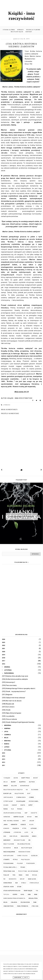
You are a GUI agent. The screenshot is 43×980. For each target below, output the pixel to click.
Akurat (13, 782)
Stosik (19, 887)
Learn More (18, 977)
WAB (29, 894)
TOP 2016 (6, 894)
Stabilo (24, 883)
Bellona (14, 786)
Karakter (14, 825)
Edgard (6, 805)
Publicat (6, 875)
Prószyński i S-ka (9, 871)
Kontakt (29, 32)
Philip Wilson (25, 860)
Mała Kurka (25, 836)
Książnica (16, 828)
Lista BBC (34, 828)
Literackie (6, 405)
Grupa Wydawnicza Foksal (12, 813)
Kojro (31, 825)
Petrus (15, 860)
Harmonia (7, 817)
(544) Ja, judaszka (8, 716)
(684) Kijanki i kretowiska (22, 516)
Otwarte (6, 860)
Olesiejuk (34, 856)
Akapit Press (25, 778)
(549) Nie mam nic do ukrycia (12, 701)
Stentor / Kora (9, 887)
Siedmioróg (13, 879)
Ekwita (23, 805)
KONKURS (6, 828)
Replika (34, 875)
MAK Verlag (13, 836)
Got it (26, 977)
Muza (16, 848)
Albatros (22, 782)
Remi (27, 875)
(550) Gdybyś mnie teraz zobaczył (14, 698)
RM (4, 879)
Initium (29, 817)
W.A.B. (23, 894)
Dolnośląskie (21, 801)
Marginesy (7, 840)
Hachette (34, 813)
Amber (6, 786)
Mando (34, 836)
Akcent (35, 778)
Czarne (31, 797)
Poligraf (20, 863)
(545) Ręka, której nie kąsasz (12, 713)
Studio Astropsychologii (12, 891)
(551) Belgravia (7, 695)
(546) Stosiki (6, 710)
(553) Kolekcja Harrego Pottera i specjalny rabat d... (19, 688)
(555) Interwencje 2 (9, 682)
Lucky (26, 832)
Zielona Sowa (25, 902)
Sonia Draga (8, 883)
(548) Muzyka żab (8, 704)
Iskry (24, 821)
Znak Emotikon (8, 906)
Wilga (5, 902)
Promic (23, 867)
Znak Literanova (22, 906)
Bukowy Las (7, 794)
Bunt (29, 794)
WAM (36, 894)
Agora (16, 778)
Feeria (5, 809)
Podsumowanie (8, 863)
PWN (14, 875)
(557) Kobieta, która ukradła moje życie (15, 676)
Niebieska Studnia (24, 852)
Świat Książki (28, 891)
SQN (16, 883)
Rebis (20, 875)
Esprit (30, 805)
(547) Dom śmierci (8, 707)
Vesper (15, 894)
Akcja (5, 782)
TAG (37, 891)
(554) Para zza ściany (9, 685)
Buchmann (35, 790)
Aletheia (32, 782)
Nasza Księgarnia (9, 852)
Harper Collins (19, 817)
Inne (36, 817)
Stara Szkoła (34, 883)
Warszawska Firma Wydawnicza (14, 898)
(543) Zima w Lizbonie (9, 719)
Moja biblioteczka (24, 844)
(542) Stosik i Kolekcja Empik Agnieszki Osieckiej (18, 722)
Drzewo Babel (34, 801)
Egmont (14, 805)
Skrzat (22, 879)
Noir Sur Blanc (8, 856)
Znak (35, 902)
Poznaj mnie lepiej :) (10, 867)
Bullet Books (19, 794)
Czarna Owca (21, 797)
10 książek (7, 778)
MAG (5, 836)
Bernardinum (25, 786)
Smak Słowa (32, 879)
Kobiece (23, 825)
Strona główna (9, 30)
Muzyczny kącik (17, 32)
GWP (26, 813)
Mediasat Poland (19, 840)
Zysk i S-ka (35, 906)
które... (25, 828)
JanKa (5, 825)
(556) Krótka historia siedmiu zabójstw (15, 679)
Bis (27, 790)
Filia (12, 809)
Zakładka (14, 902)
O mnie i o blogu (22, 856)
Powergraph (30, 863)
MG (29, 840)
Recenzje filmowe (33, 30)
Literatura (17, 832)
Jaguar (32, 821)
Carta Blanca (8, 797)
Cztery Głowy (8, 801)
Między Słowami (9, 844)
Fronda (20, 809)
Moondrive (7, 848)
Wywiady (21, 30)
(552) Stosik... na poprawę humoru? (14, 691)
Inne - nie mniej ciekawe (11, 821)
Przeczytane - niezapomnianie (28, 871)
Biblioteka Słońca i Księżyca (13, 790)
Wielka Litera (33, 898)
